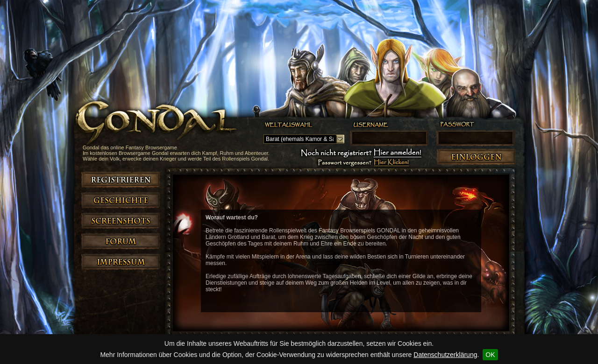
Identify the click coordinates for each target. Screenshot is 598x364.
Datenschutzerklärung (445, 355)
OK (490, 355)
